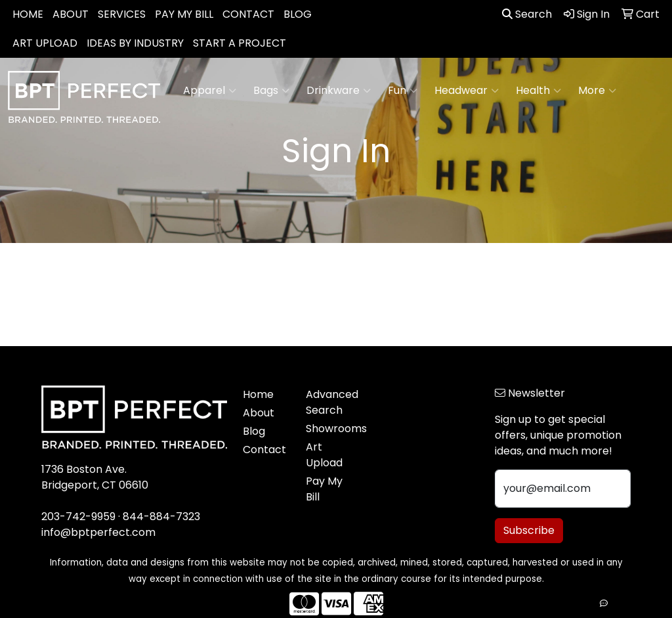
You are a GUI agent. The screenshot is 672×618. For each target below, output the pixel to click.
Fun (403, 91)
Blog (254, 431)
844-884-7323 (161, 517)
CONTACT (248, 14)
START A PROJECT (240, 43)
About (259, 413)
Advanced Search (329, 402)
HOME (28, 14)
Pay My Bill (324, 489)
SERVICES (122, 14)
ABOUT (71, 14)
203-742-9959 (78, 517)
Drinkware (339, 91)
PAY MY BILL (184, 14)
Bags (271, 91)
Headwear (467, 91)
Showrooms (329, 429)
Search (527, 14)
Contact (264, 450)
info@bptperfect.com (98, 532)
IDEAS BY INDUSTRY (135, 43)
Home (258, 394)
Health (538, 91)
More (597, 91)
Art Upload (324, 455)
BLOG (298, 14)
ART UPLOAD (45, 43)
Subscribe (529, 530)
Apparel (210, 91)
